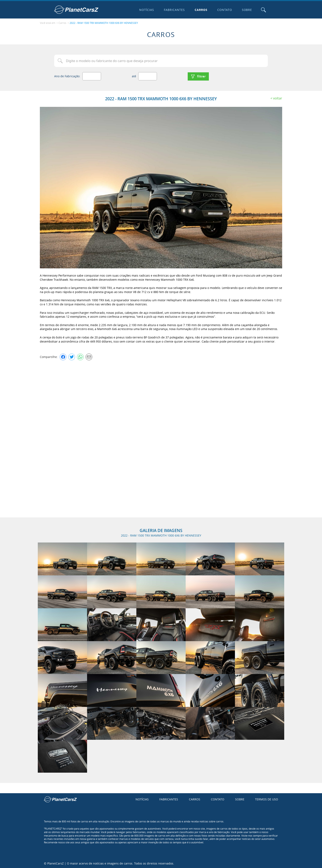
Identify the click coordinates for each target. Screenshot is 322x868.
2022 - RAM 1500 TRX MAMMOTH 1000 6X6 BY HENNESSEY (104, 23)
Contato (224, 10)
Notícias (146, 10)
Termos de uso (267, 799)
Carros (201, 10)
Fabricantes (174, 10)
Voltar (278, 98)
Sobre (247, 10)
